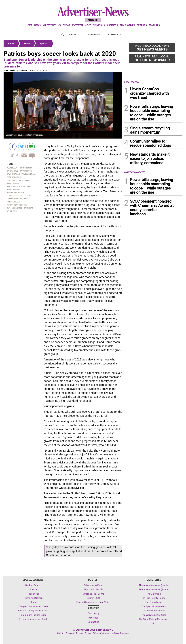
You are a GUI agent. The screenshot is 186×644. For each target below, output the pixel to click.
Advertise (94, 34)
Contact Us (115, 34)
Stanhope (22, 70)
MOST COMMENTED (135, 172)
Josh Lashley (10, 70)
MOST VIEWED (132, 82)
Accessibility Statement (118, 633)
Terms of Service (84, 633)
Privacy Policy (99, 633)
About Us (74, 34)
